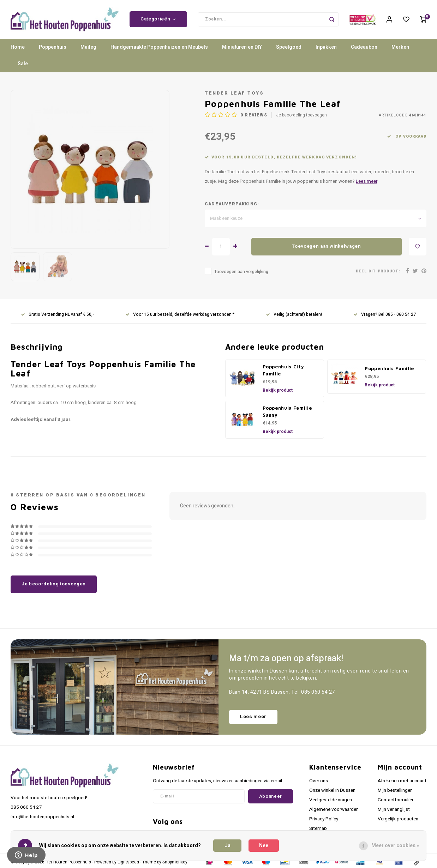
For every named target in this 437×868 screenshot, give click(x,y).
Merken (400, 47)
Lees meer (367, 181)
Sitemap (318, 829)
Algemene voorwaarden (334, 809)
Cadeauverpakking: (232, 204)
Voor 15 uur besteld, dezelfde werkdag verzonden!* (180, 315)
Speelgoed (289, 47)
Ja (228, 846)
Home (18, 47)
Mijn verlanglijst (394, 809)
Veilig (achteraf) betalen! (294, 315)
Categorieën (158, 19)
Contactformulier (396, 800)
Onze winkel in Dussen (332, 790)
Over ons (319, 781)
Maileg (88, 47)
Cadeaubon (364, 47)
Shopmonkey (175, 862)
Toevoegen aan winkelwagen (327, 247)
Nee (264, 846)
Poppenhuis (53, 47)
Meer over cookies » (395, 846)
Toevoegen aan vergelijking (241, 272)
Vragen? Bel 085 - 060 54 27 (385, 315)
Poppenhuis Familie (389, 368)
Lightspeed (128, 862)
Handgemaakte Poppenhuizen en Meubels (159, 47)
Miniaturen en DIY (242, 47)
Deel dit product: (378, 272)
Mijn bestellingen (395, 790)
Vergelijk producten (398, 819)
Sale (23, 64)
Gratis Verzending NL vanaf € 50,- (58, 315)
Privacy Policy (324, 819)
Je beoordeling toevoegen (301, 115)
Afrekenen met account (402, 781)
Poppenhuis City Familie (283, 370)
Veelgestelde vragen (331, 800)
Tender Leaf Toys (234, 93)
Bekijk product (278, 390)
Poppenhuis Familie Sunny (287, 411)
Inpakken (326, 47)
